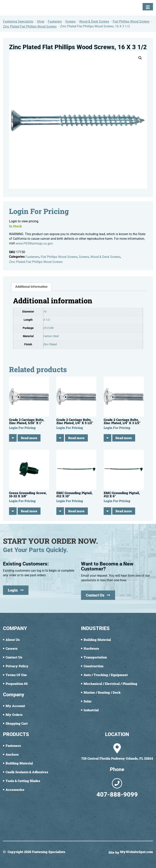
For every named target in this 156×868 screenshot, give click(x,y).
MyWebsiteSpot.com (137, 852)
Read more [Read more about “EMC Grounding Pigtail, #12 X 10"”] (76, 511)
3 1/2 (47, 320)
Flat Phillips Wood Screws (59, 257)
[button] (140, 58)
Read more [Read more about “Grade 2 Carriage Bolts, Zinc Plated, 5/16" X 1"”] (29, 438)
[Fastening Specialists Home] (17, 8)
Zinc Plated (50, 344)
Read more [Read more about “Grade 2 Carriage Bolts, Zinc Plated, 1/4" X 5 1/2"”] (76, 438)
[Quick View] (13, 438)
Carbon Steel (51, 336)
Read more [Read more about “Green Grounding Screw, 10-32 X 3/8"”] (29, 511)
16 (45, 312)
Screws (84, 257)
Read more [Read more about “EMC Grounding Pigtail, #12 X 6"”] (124, 511)
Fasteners (32, 257)
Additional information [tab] (31, 287)
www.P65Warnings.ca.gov (34, 243)
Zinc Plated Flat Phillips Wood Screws (36, 262)
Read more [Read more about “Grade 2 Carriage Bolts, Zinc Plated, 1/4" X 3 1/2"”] (124, 438)
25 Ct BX (49, 328)
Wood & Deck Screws (105, 257)
